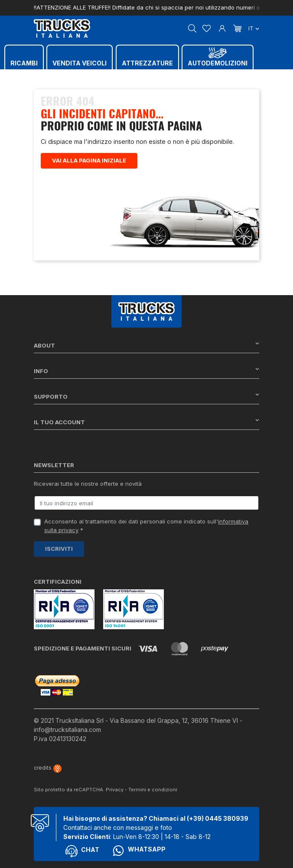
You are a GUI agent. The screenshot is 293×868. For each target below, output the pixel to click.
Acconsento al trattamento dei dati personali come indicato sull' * (146, 526)
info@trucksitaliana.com (67, 730)
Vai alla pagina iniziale (89, 160)
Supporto (146, 396)
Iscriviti (59, 549)
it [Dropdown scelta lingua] (254, 28)
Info (146, 371)
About (146, 345)
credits (48, 768)
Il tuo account (146, 422)
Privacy (115, 790)
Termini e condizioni (153, 790)
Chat (82, 851)
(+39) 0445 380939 (218, 818)
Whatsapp (139, 851)
